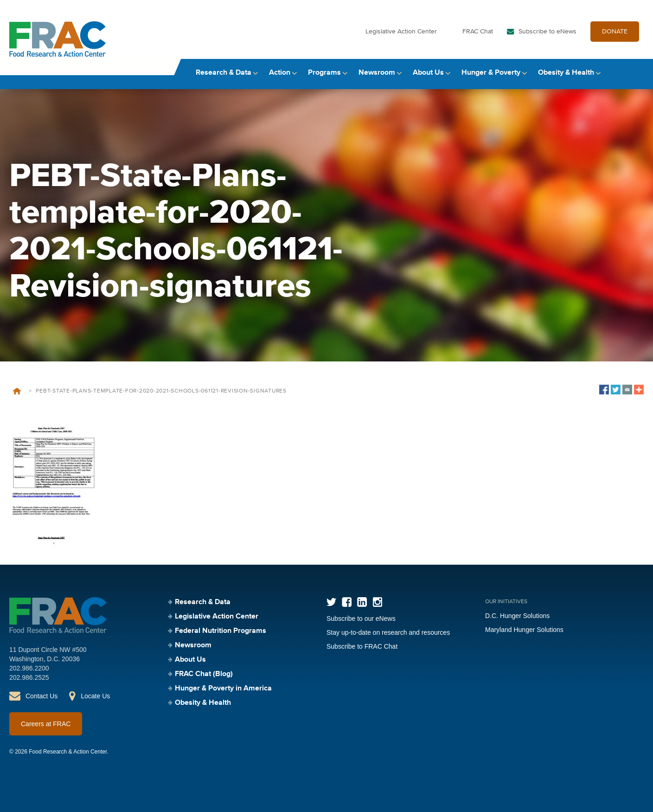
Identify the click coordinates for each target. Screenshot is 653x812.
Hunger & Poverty (491, 73)
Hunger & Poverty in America (223, 689)
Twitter (331, 602)
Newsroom (377, 73)
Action (280, 73)
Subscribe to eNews (547, 32)
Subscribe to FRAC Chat (362, 646)
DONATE (615, 32)
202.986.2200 (29, 668)
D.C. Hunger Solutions (517, 616)
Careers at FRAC (46, 724)
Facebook (347, 602)
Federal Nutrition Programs (221, 631)
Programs (324, 73)
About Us (428, 73)
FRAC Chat (478, 32)
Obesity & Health (566, 73)
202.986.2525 (29, 677)
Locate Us (95, 696)
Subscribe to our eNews (361, 619)
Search (635, 73)
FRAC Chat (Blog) (204, 674)
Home (17, 391)
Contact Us (42, 696)
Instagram (377, 602)
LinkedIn (362, 602)
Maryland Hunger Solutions (524, 630)
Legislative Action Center (401, 32)
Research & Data (224, 73)
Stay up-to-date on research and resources (388, 632)
